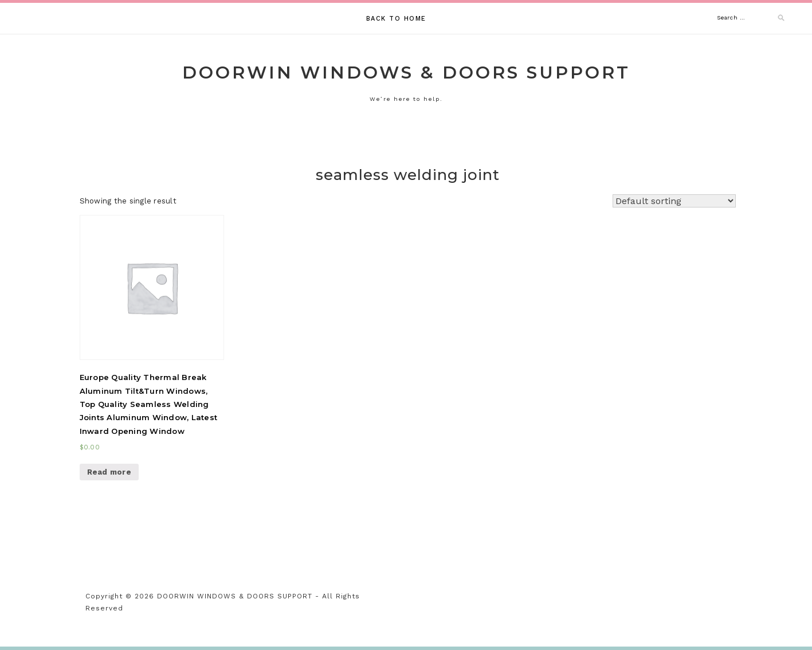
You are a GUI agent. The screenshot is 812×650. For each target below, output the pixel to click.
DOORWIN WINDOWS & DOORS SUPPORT (406, 73)
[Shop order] (674, 201)
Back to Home (396, 19)
